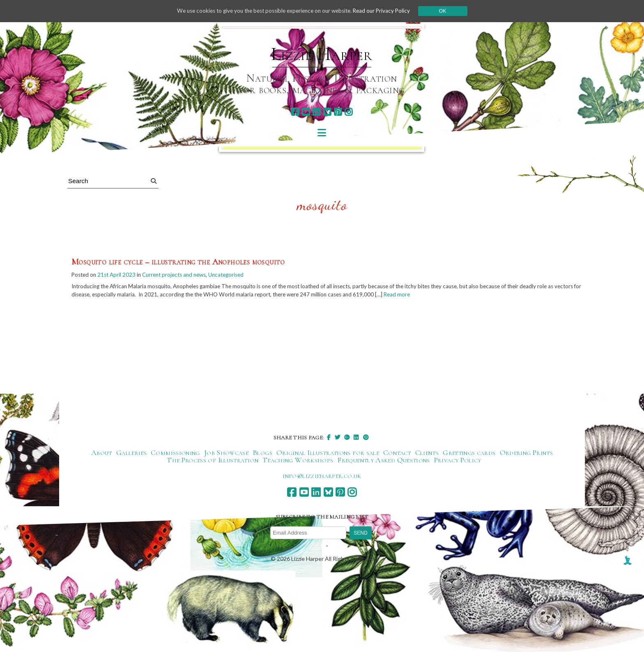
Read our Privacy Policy (388, 11)
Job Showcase (226, 453)
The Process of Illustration (213, 460)
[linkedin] (316, 112)
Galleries (131, 453)
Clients (427, 453)
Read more (440, 295)
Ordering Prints (526, 453)
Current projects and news (180, 275)
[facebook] (295, 112)
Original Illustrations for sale (328, 453)
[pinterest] (338, 112)
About (102, 453)
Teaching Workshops (298, 460)
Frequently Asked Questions (383, 460)
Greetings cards (469, 453)
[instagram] (348, 112)
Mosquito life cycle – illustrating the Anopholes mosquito (178, 262)
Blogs (262, 453)
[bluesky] (327, 112)
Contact (397, 453)
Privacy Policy (458, 460)
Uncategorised (236, 275)
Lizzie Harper (322, 54)
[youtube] (306, 112)
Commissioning (175, 453)
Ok (450, 11)
